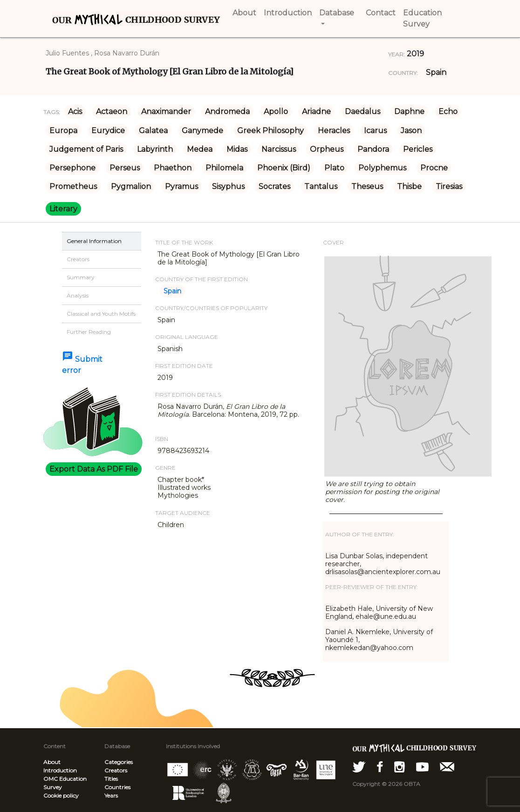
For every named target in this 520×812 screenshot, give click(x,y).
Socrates (274, 186)
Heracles (334, 131)
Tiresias (449, 186)
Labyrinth (155, 149)
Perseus (125, 168)
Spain (436, 72)
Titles (111, 779)
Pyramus (181, 186)
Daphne (409, 112)
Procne (434, 168)
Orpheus (327, 149)
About (52, 762)
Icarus (375, 131)
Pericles (418, 149)
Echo (448, 112)
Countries (117, 787)
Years (111, 795)
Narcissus (279, 149)
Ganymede (202, 131)
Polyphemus (382, 168)
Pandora (373, 149)
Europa (63, 131)
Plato (334, 168)
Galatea (153, 131)
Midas (237, 149)
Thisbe (409, 186)
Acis (75, 112)
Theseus (367, 186)
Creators (116, 770)
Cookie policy (61, 795)
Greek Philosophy (270, 131)
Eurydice (108, 131)
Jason (411, 131)
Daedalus (363, 112)
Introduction (60, 770)
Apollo (276, 112)
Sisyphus (228, 186)
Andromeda (227, 112)
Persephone (72, 168)
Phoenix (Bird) (284, 168)
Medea (200, 149)
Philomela (224, 168)
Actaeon (112, 112)
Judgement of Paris (86, 149)
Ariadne (316, 112)
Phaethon (173, 168)
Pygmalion (131, 186)
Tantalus (321, 186)
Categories (119, 762)
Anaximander (166, 112)
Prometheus (73, 186)
